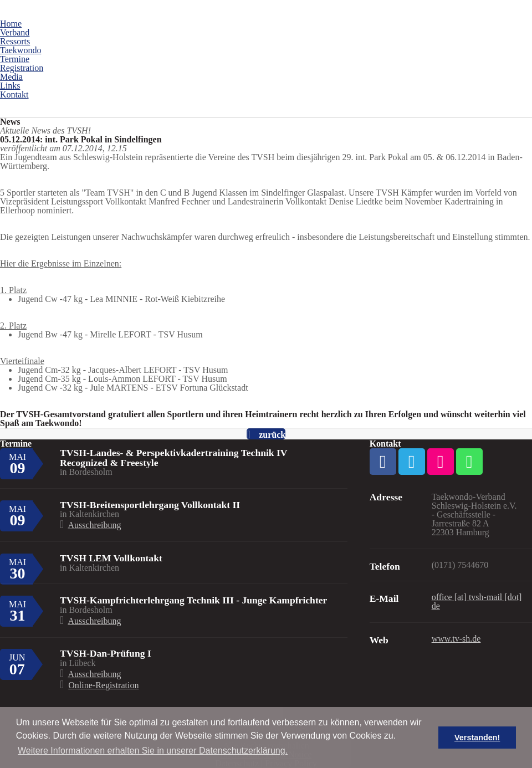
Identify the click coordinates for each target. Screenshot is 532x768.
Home (11, 24)
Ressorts (15, 41)
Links (10, 86)
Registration (22, 68)
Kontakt (14, 94)
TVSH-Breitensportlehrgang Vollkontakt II (150, 505)
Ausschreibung (94, 525)
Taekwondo (21, 50)
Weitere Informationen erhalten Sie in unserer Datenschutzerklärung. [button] (153, 751)
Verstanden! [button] (477, 738)
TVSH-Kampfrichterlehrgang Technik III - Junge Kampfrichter (193, 600)
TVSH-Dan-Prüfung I (106, 653)
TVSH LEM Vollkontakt (111, 558)
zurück (272, 435)
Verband (15, 32)
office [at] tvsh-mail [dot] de (477, 601)
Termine (15, 59)
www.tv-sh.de (456, 639)
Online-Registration (103, 685)
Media (11, 77)
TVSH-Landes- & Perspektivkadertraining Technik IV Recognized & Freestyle (174, 458)
